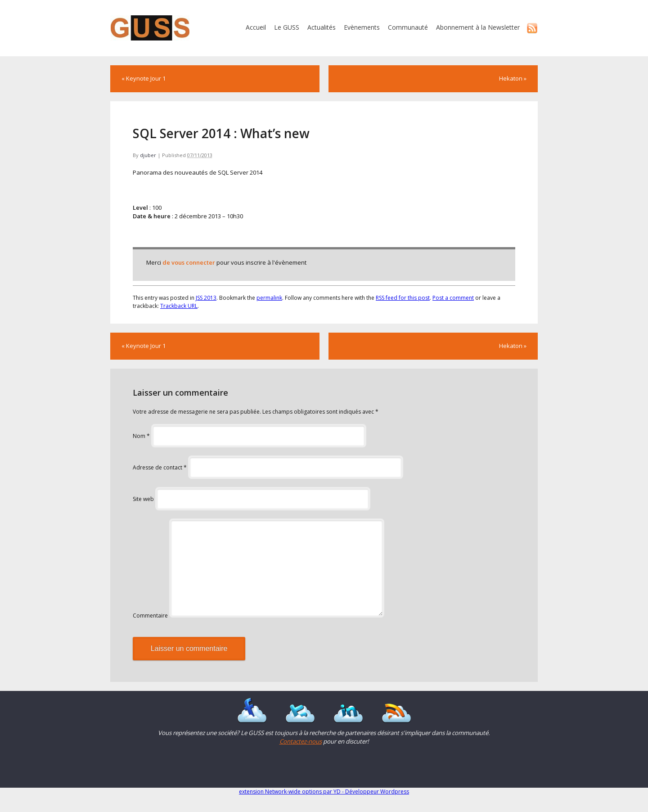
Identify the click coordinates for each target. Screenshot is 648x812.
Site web (143, 499)
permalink (269, 298)
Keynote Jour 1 (144, 78)
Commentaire (150, 616)
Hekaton (513, 78)
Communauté (408, 27)
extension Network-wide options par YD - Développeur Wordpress (324, 792)
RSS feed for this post (403, 298)
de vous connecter (189, 262)
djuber (148, 155)
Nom (141, 436)
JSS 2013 (206, 298)
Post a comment (453, 298)
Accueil (256, 27)
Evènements (362, 27)
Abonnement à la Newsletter (478, 27)
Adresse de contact (160, 467)
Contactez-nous (301, 741)
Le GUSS (287, 27)
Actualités (322, 27)
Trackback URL (179, 306)
